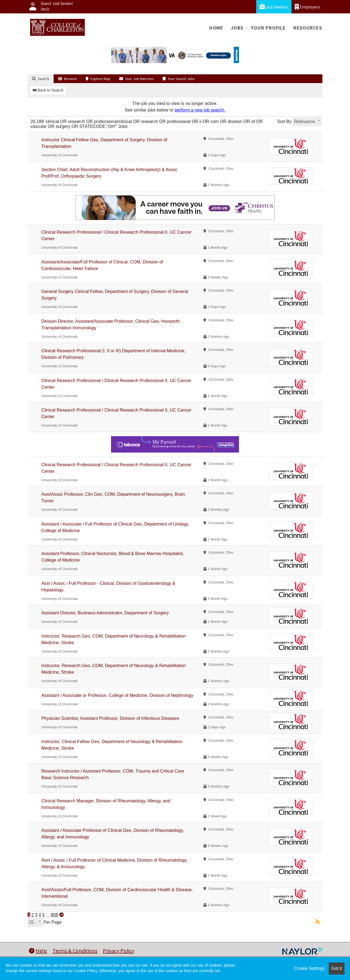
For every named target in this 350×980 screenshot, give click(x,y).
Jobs (237, 28)
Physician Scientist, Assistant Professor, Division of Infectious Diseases (110, 718)
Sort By (284, 121)
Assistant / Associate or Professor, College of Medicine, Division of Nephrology (117, 695)
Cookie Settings (309, 968)
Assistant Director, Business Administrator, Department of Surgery (105, 613)
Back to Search (48, 90)
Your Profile (268, 28)
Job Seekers (274, 7)
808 (55, 915)
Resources (308, 28)
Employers (307, 7)
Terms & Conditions (75, 951)
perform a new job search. (200, 110)
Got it (337, 968)
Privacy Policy (119, 951)
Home (216, 28)
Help (38, 951)
